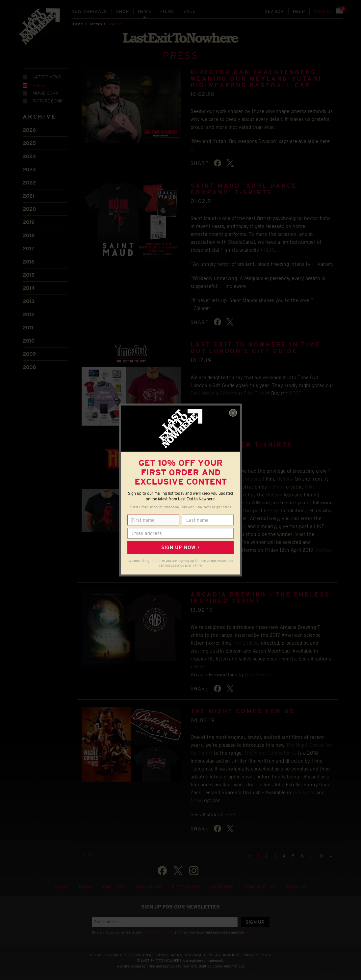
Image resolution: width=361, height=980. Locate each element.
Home (77, 24)
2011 (28, 328)
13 (321, 856)
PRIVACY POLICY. (257, 955)
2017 (28, 249)
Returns (222, 887)
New (89, 11)
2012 (29, 314)
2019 (29, 222)
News (145, 11)
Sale (189, 11)
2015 (29, 275)
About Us (149, 887)
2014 (29, 288)
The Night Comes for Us (271, 753)
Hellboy (285, 479)
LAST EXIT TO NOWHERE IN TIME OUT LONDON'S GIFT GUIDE (256, 348)
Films (167, 11)
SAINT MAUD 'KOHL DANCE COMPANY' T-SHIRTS (244, 189)
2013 (29, 301)
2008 (29, 367)
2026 (29, 130)
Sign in (323, 11)
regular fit (304, 792)
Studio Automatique (228, 966)
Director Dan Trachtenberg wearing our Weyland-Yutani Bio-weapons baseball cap (256, 79)
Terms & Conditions (158, 932)
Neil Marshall (250, 479)
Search (274, 11)
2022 (29, 183)
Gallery (115, 887)
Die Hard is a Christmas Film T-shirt (230, 393)
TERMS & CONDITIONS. (222, 955)
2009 (29, 354)
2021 (29, 196)
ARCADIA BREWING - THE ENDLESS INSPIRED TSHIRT (260, 598)
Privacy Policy (257, 932)
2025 (29, 143)
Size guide (186, 887)
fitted (197, 800)
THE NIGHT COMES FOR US (243, 711)
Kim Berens (258, 674)
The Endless (246, 643)
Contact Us (260, 887)
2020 (29, 209)
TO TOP (88, 855)
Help (299, 11)
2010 (29, 341)
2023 (29, 169)
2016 (29, 262)
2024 (29, 156)
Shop (123, 11)
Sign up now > (180, 547)
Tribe (151, 966)
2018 (29, 235)
